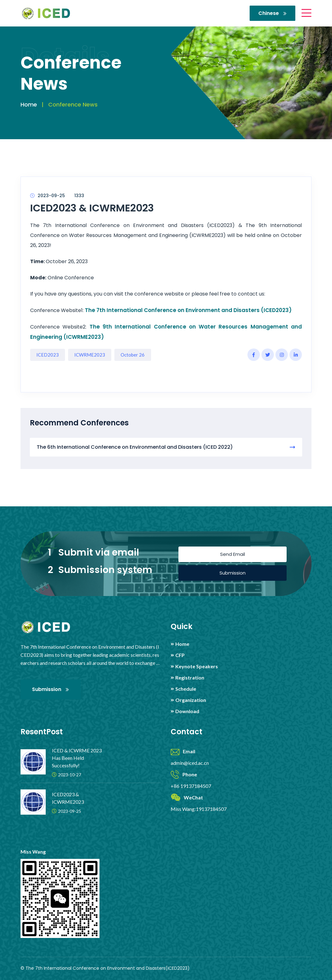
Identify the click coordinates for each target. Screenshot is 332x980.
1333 (79, 196)
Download (187, 711)
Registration (190, 678)
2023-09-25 (48, 196)
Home (29, 104)
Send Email (233, 554)
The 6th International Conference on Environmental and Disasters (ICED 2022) (166, 447)
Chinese (272, 13)
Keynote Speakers (197, 666)
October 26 (133, 355)
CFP (180, 655)
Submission (233, 573)
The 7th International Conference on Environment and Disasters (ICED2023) (188, 310)
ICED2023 (48, 355)
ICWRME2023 (90, 355)
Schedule (186, 689)
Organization (191, 700)
